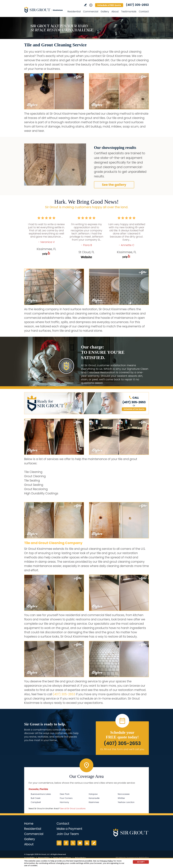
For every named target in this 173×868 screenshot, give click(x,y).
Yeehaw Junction (126, 802)
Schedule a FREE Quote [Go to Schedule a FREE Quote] (109, 5)
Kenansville (94, 798)
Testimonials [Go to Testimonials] (129, 12)
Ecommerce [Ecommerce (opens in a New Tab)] (131, 858)
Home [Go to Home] (29, 824)
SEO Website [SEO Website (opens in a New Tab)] (121, 858)
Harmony (64, 802)
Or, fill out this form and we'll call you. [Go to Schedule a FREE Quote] (122, 749)
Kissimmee (94, 802)
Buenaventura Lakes (41, 794)
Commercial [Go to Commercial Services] (91, 12)
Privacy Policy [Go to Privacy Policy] (107, 861)
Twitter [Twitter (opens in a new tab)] (73, 843)
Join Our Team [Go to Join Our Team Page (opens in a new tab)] (68, 834)
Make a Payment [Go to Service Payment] (69, 829)
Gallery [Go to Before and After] (105, 12)
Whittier (121, 798)
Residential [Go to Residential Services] (74, 12)
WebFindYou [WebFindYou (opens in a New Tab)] (144, 858)
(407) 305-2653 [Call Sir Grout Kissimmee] (137, 5)
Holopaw (93, 794)
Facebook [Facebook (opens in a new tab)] (66, 843)
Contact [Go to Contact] (144, 12)
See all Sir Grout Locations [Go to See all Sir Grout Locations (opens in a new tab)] (73, 808)
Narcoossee (124, 794)
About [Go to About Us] (115, 12)
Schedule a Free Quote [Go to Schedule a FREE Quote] (134, 409)
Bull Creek (36, 798)
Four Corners (66, 798)
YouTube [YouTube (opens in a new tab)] (80, 843)
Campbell (36, 802)
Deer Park (65, 794)
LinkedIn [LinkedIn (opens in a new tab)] (87, 843)
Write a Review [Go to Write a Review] (85, 5)
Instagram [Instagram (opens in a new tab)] (59, 843)
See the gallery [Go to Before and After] (114, 185)
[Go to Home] (44, 10)
